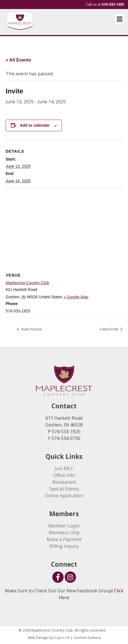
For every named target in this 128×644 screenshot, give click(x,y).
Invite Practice (31, 329)
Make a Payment (64, 539)
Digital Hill (62, 638)
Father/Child (110, 329)
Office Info (64, 475)
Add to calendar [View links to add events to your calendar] (35, 125)
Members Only (64, 533)
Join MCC (64, 468)
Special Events (64, 489)
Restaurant (64, 482)
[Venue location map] (64, 228)
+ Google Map (76, 297)
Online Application (64, 496)
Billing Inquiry (64, 546)
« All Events (18, 60)
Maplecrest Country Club (27, 283)
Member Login (64, 526)
